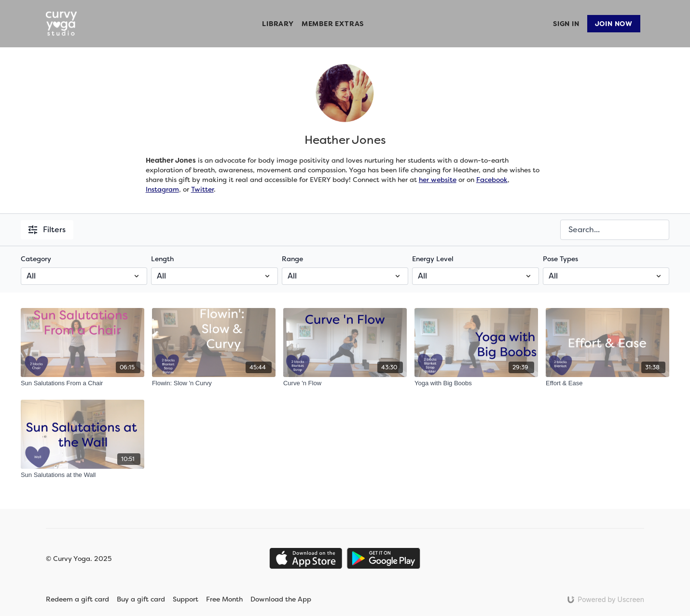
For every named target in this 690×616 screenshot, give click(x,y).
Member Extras (333, 24)
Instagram (162, 189)
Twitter (202, 189)
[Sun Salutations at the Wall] (83, 475)
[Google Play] (384, 558)
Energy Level (433, 259)
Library (278, 24)
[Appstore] (306, 558)
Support (186, 599)
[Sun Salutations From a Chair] (83, 383)
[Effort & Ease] (607, 383)
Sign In (566, 24)
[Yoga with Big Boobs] (476, 383)
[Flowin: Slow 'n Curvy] (214, 383)
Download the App (287, 599)
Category (36, 259)
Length (162, 259)
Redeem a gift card (77, 599)
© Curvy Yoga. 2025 (79, 559)
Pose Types (560, 259)
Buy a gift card (141, 599)
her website (438, 180)
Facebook (492, 180)
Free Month (224, 599)
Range (292, 259)
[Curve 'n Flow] (345, 383)
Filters (47, 230)
